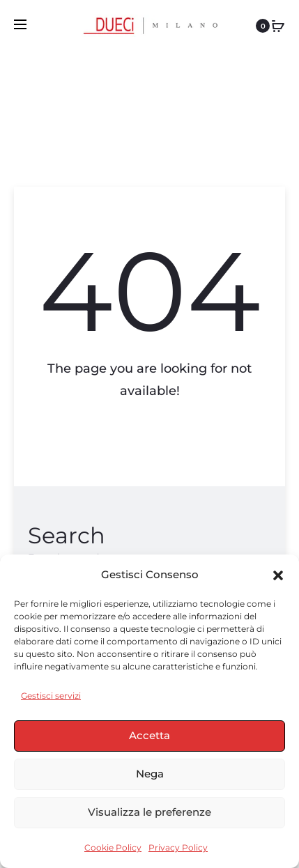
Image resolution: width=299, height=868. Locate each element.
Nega (150, 774)
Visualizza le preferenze (149, 812)
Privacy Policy (178, 847)
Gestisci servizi (51, 696)
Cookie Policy (113, 847)
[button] (278, 575)
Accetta (149, 735)
